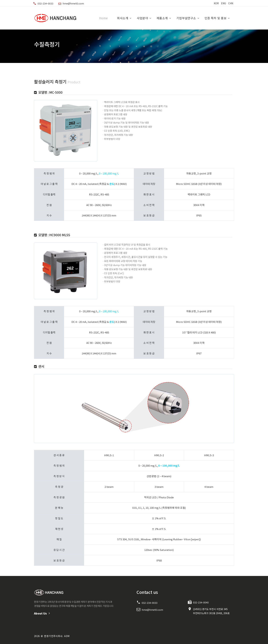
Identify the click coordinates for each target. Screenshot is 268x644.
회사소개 (123, 18)
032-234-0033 (45, 3)
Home (103, 18)
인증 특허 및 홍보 (216, 18)
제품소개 (162, 18)
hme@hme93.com (73, 3)
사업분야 (142, 18)
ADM (67, 636)
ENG (223, 3)
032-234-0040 (201, 602)
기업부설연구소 (186, 18)
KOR (216, 3)
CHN (231, 3)
